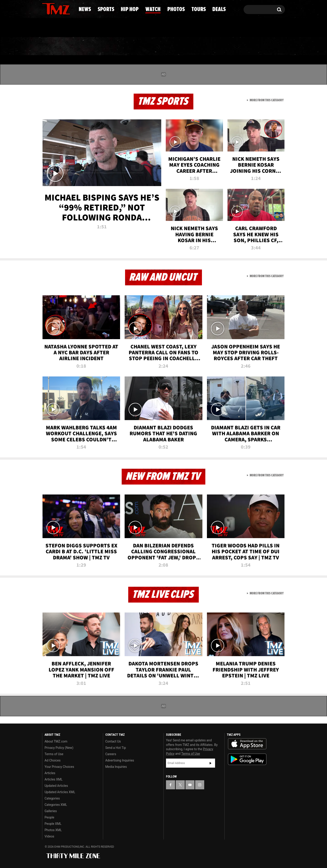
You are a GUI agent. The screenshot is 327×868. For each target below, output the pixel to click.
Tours (234, 46)
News (53, 46)
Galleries (51, 811)
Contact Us (113, 741)
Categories (52, 798)
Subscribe (211, 763)
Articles (50, 773)
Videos (49, 836)
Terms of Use (54, 754)
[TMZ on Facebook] (46, 8)
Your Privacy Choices (59, 767)
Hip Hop (125, 46)
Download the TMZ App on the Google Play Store (247, 759)
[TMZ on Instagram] (69, 8)
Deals (267, 46)
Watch (161, 46)
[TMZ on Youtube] (60, 8)
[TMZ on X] (53, 8)
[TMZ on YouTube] (190, 785)
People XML (53, 824)
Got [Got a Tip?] (56, 28)
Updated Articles (56, 786)
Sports (87, 46)
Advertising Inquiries (120, 760)
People (49, 817)
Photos (198, 46)
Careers (111, 754)
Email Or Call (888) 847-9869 (94, 28)
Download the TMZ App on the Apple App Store (247, 744)
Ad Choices (53, 760)
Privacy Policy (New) (59, 748)
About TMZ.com (56, 741)
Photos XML (53, 830)
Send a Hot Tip (116, 748)
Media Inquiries (116, 767)
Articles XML (54, 779)
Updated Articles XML (60, 792)
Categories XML (56, 805)
